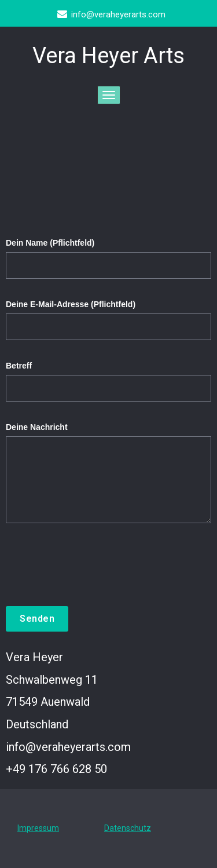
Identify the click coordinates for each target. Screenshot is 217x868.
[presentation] (94, 578)
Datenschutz (128, 828)
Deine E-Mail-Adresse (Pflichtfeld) (108, 326)
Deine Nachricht (108, 479)
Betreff (108, 387)
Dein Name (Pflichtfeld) (108, 264)
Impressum (38, 828)
